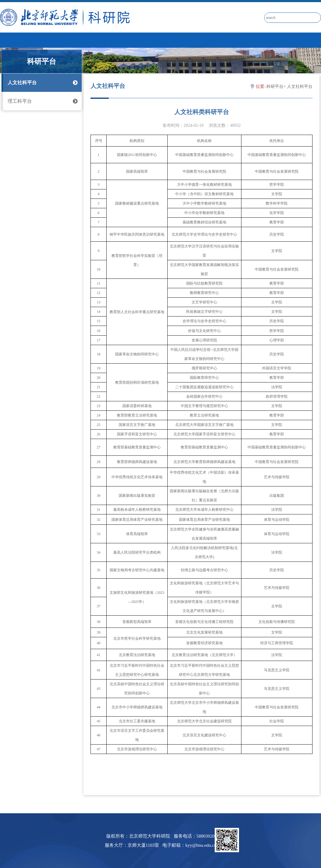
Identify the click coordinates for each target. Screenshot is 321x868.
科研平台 (275, 86)
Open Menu (313, 40)
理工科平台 (42, 101)
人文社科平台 (42, 83)
